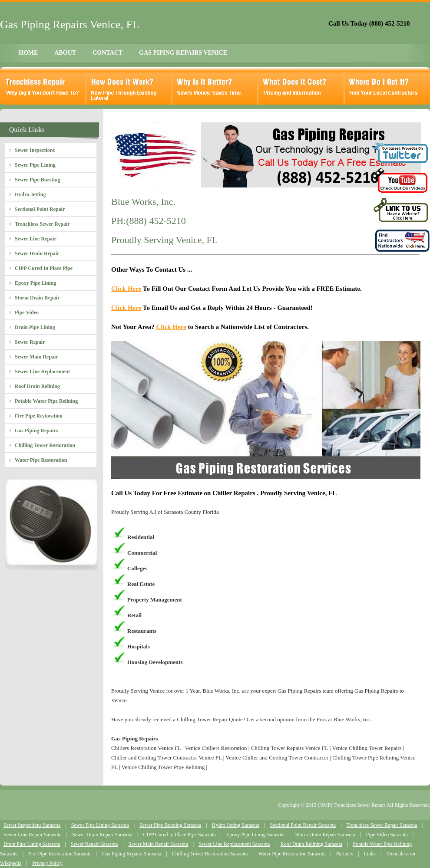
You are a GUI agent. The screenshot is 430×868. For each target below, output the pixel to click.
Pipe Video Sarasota (387, 835)
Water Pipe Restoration (41, 460)
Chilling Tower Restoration (45, 445)
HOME (28, 53)
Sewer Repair (30, 342)
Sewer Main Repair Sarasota (158, 844)
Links (370, 854)
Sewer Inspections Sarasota (32, 825)
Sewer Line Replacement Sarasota (234, 844)
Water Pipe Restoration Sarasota (292, 854)
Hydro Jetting (30, 194)
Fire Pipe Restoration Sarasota (60, 854)
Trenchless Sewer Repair (42, 224)
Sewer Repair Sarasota (94, 844)
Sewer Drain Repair (37, 253)
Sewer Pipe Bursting (37, 180)
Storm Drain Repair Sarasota (325, 835)
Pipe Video (27, 312)
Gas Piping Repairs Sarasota (132, 854)
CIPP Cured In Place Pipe (44, 268)
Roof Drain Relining (37, 386)
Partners (345, 854)
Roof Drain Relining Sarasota (311, 844)
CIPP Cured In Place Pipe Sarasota (179, 835)
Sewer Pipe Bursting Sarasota (170, 825)
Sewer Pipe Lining (35, 165)
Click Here (126, 289)
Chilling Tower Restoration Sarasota (210, 854)
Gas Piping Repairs (36, 431)
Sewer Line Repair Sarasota (33, 835)
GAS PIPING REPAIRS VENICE (183, 53)
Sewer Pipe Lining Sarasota (100, 825)
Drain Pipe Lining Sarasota (32, 844)
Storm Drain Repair (37, 298)
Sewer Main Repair (36, 357)
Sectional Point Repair (40, 209)
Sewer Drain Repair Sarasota (102, 835)
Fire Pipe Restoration (39, 416)
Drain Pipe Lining (35, 327)
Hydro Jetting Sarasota (236, 825)
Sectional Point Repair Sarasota (303, 825)
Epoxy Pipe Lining (35, 283)
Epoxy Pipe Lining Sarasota (255, 835)
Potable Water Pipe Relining (46, 401)
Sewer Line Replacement (42, 372)
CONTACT (107, 53)
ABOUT (65, 53)
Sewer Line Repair (36, 239)
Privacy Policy (47, 863)
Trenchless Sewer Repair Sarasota (382, 825)
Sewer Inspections (35, 150)
